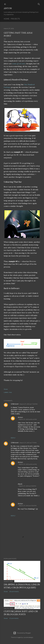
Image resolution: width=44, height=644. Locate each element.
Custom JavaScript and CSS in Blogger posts (21, 613)
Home (7, 19)
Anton (8, 8)
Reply (13, 438)
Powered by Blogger (22, 633)
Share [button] (6, 389)
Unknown (15, 404)
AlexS (20, 484)
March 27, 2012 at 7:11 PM (28, 443)
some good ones (19, 64)
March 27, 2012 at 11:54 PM (28, 506)
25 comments (14, 591)
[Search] (39, 4)
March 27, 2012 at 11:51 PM (27, 486)
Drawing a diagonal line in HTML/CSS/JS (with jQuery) (22, 586)
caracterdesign (28, 637)
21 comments (14, 618)
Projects (15, 19)
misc (10, 392)
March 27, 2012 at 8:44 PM (28, 419)
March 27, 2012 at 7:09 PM (29, 404)
